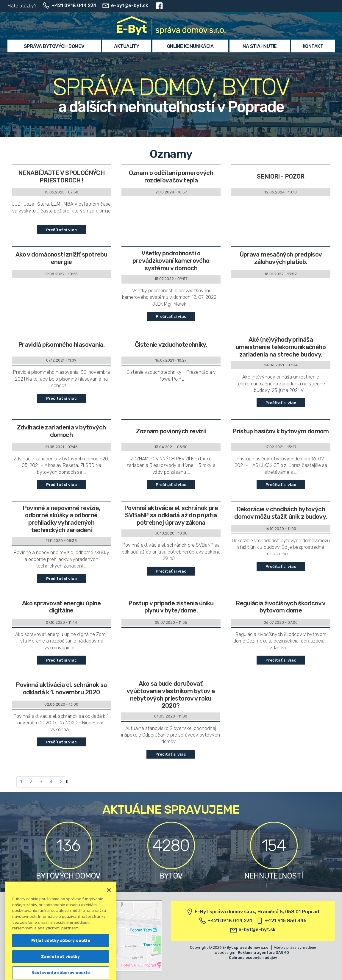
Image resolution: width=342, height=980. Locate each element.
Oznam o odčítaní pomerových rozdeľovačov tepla (171, 177)
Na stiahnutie (260, 46)
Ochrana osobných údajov (253, 958)
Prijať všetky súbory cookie (61, 972)
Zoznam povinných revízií (171, 431)
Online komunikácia (190, 46)
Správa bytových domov (54, 46)
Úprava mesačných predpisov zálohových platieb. (281, 258)
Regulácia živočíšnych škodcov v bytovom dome (281, 607)
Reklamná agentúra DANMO (263, 953)
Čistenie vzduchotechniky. (171, 345)
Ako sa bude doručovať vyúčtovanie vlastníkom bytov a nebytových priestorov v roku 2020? (171, 695)
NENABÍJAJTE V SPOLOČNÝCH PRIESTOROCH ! (61, 177)
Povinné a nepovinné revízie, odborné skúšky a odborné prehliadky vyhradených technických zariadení (61, 519)
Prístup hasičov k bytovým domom (281, 431)
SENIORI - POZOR (281, 176)
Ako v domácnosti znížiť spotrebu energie (61, 258)
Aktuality (127, 46)
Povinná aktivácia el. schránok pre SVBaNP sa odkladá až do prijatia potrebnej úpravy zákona (171, 515)
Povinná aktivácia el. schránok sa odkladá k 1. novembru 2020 (61, 688)
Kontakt (313, 46)
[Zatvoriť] (109, 921)
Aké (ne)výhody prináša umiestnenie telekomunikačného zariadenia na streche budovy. (281, 347)
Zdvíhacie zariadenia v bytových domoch (61, 431)
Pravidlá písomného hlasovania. (61, 345)
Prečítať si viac (61, 230)
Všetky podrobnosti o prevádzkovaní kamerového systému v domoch (171, 261)
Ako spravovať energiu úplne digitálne (61, 607)
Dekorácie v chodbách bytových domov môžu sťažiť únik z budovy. (281, 513)
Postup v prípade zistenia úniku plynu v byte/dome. (171, 607)
